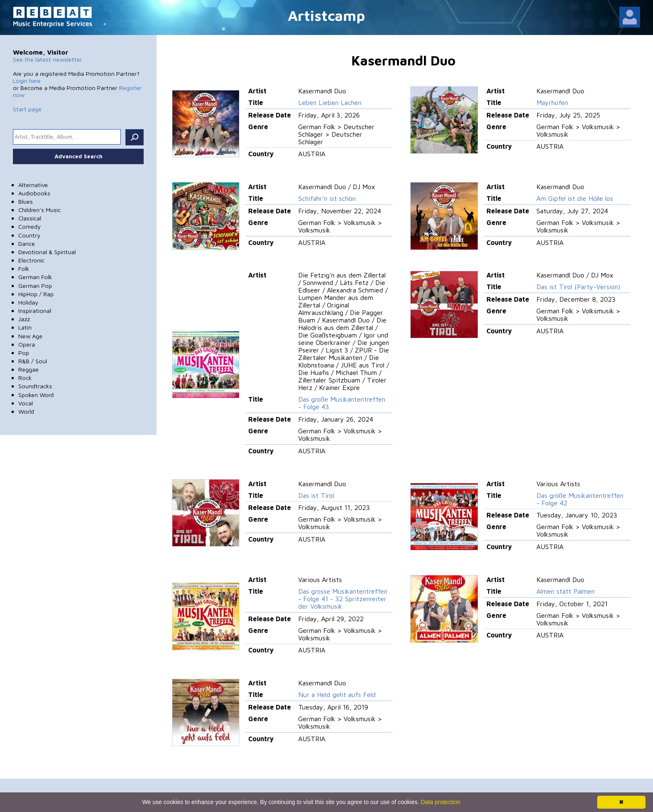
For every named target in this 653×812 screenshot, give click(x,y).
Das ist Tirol (316, 495)
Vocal (26, 403)
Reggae (29, 369)
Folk (24, 269)
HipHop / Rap (36, 294)
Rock (25, 378)
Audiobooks (34, 193)
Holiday (28, 302)
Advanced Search (79, 156)
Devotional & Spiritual (47, 252)
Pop (24, 353)
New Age (30, 336)
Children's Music (40, 210)
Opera (27, 344)
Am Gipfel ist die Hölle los (575, 198)
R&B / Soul (33, 361)
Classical (30, 218)
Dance (27, 244)
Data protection (441, 802)
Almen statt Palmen (566, 591)
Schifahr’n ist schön (327, 198)
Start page (27, 109)
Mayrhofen (552, 102)
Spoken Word (36, 395)
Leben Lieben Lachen (330, 102)
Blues (26, 201)
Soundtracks (35, 386)
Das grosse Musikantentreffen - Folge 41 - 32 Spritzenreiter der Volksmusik (343, 599)
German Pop (35, 286)
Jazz (24, 319)
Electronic (31, 260)
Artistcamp (326, 15)
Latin (25, 327)
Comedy (30, 226)
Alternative (33, 185)
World (26, 411)
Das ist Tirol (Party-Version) (578, 287)
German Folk (35, 277)
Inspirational (35, 311)
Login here (27, 81)
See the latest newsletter (47, 59)
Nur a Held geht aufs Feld (337, 695)
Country (29, 235)
